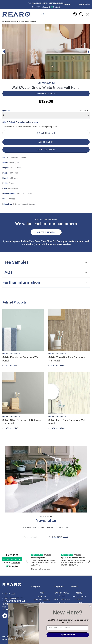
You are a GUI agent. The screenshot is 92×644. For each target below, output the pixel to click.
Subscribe (55, 537)
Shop (9, 21)
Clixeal (79, 602)
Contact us (67, 4)
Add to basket (46, 142)
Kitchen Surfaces (62, 599)
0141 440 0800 (9, 594)
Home (4, 21)
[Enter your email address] (67, 628)
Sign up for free (68, 635)
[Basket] (88, 14)
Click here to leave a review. (58, 244)
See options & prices (46, 93)
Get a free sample (46, 150)
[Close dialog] (90, 606)
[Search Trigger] (81, 14)
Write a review (46, 232)
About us (42, 596)
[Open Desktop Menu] (40, 14)
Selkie (79, 593)
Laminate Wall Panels (46, 83)
